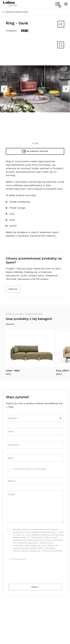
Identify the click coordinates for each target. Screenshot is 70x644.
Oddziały (13, 289)
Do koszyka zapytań (35, 151)
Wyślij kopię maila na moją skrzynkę (30, 469)
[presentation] (34, 572)
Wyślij (35, 587)
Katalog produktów (15, 12)
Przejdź (10, 324)
